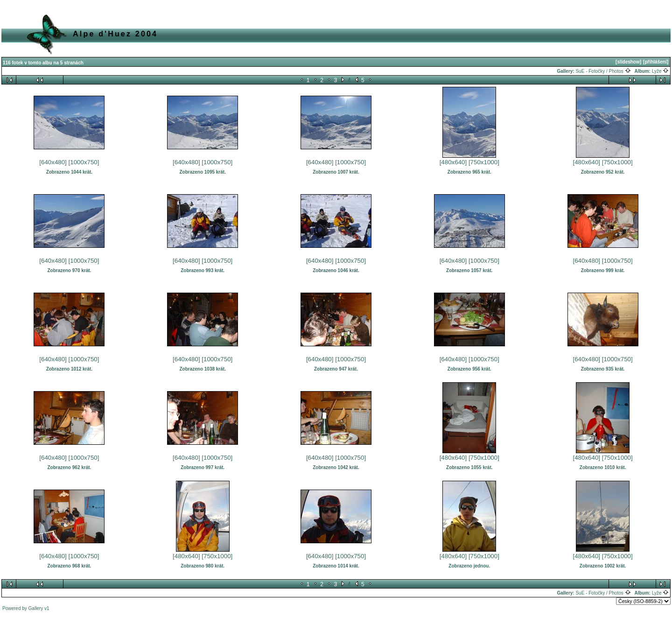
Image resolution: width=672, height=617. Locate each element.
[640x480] (53, 162)
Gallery (36, 608)
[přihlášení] (656, 62)
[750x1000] (484, 162)
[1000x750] (84, 162)
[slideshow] (628, 62)
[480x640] (453, 162)
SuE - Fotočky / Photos (603, 71)
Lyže (661, 71)
